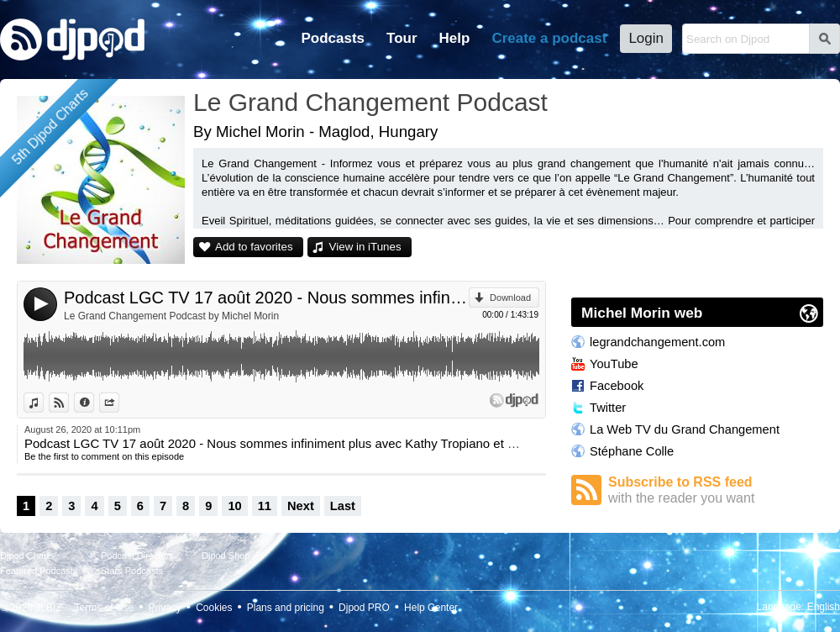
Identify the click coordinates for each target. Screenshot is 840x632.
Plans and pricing (286, 608)
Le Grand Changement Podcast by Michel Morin (171, 316)
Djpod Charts (27, 556)
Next (301, 506)
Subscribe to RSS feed (716, 490)
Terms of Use (105, 608)
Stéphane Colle (632, 451)
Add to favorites (254, 247)
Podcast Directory (137, 556)
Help (455, 38)
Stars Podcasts (132, 571)
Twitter (608, 408)
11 (265, 506)
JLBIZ (48, 608)
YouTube (614, 364)
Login (646, 38)
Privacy (165, 608)
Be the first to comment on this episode (104, 456)
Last (343, 506)
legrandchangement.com (657, 342)
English (824, 607)
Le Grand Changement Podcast (370, 102)
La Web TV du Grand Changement (685, 429)
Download (510, 298)
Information (94, 403)
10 (234, 506)
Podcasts (333, 38)
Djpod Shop (226, 556)
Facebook (617, 386)
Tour (402, 38)
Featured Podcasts (39, 571)
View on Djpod (68, 403)
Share (119, 403)
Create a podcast (549, 38)
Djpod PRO (364, 608)
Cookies (214, 608)
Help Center (431, 608)
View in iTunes (365, 247)
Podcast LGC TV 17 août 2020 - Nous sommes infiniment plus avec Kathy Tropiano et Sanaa (266, 298)
